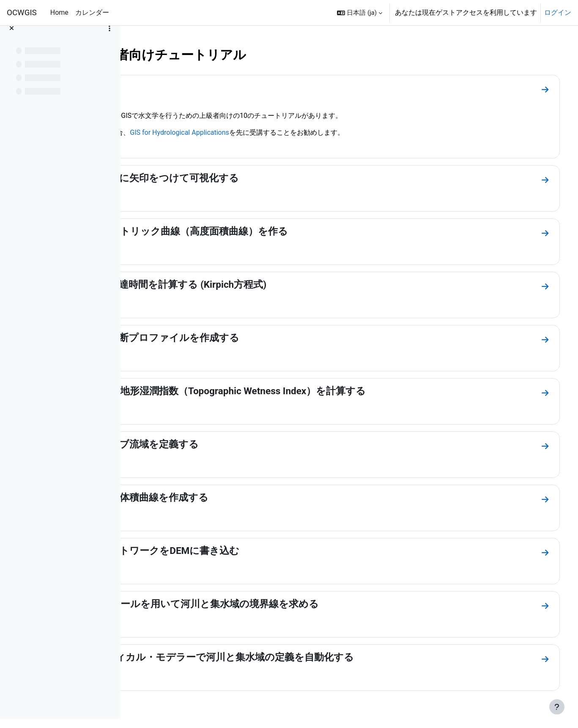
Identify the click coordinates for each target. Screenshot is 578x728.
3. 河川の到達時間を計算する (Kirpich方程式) (243, 284)
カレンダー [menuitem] (92, 12)
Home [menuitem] (59, 12)
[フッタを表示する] (557, 707)
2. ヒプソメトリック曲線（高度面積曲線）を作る (254, 231)
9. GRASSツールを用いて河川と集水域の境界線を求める (269, 604)
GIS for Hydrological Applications (255, 132)
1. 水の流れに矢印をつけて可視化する (229, 178)
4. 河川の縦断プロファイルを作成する (229, 338)
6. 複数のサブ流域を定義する (209, 444)
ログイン (558, 12)
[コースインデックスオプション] (110, 38)
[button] (360, 13)
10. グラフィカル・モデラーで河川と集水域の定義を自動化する (287, 657)
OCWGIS (22, 13)
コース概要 (169, 87)
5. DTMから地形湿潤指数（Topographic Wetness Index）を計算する (293, 391)
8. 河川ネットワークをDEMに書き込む (229, 551)
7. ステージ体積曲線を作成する (214, 497)
